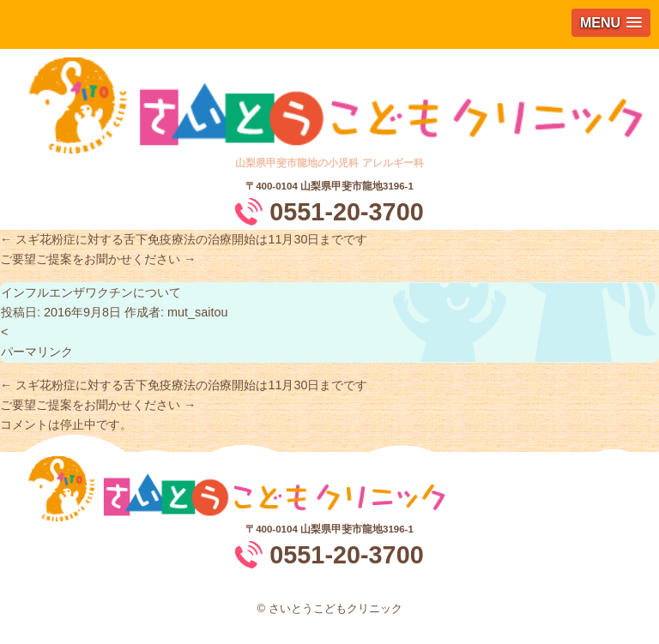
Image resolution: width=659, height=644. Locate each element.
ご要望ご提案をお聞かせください (98, 259)
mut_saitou (197, 312)
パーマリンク (37, 352)
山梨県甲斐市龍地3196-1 (357, 186)
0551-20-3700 (346, 212)
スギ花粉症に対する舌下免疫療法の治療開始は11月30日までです (184, 239)
